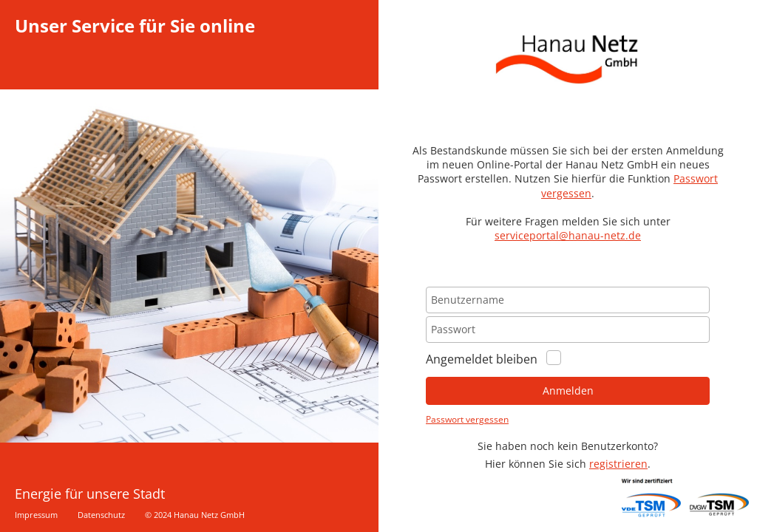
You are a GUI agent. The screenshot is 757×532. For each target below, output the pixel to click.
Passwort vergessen (467, 419)
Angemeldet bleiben (493, 361)
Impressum (36, 515)
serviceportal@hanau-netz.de (568, 235)
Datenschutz (101, 515)
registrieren (618, 464)
